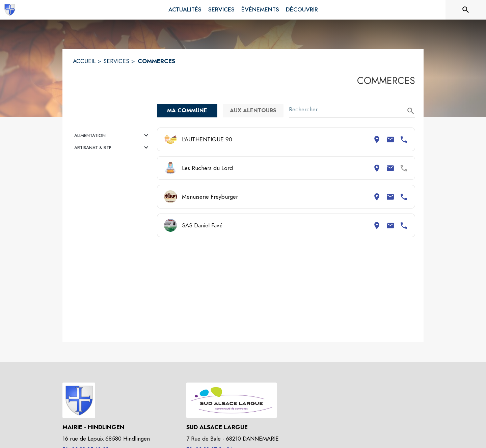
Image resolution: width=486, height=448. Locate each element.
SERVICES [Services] (116, 61)
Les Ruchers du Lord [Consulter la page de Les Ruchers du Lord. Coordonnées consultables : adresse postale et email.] (207, 168)
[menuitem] (185, 10)
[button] (112, 136)
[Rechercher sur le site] (466, 10)
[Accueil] (10, 10)
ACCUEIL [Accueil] (84, 61)
